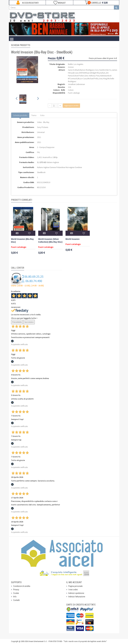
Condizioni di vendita (22, 586)
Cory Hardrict (100, 70)
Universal (41, 132)
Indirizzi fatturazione (77, 597)
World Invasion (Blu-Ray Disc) (22, 241)
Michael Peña (93, 78)
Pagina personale (75, 586)
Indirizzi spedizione (76, 593)
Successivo (29, 322)
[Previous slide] (17, 99)
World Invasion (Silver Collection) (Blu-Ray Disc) (50, 241)
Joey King (103, 78)
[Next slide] (38, 99)
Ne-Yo (109, 70)
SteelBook (41, 172)
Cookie (16, 593)
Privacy (16, 590)
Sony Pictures (43, 127)
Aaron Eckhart (74, 70)
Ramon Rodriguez (87, 70)
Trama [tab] (34, 115)
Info (15, 597)
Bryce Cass (82, 78)
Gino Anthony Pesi (92, 76)
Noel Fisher (79, 76)
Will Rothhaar (84, 73)
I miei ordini (73, 590)
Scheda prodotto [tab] (20, 115)
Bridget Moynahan (98, 73)
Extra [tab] (42, 115)
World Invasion (73, 239)
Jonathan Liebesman (76, 84)
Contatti (16, 600)
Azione (71, 67)
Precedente (17, 322)
